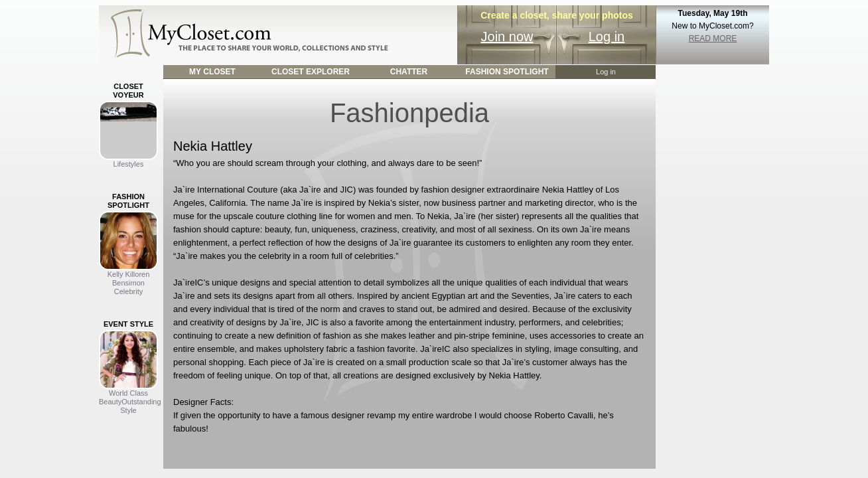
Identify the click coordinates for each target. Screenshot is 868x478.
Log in (607, 37)
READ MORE (713, 39)
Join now (507, 37)
